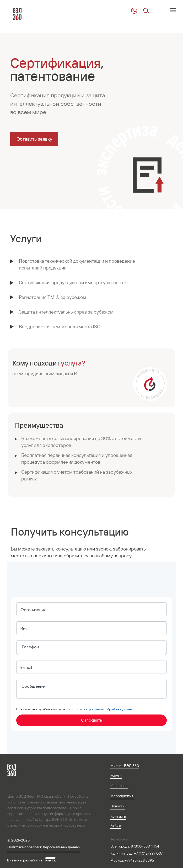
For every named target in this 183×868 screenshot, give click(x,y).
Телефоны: (119, 839)
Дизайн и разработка (25, 860)
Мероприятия (122, 796)
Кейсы (116, 825)
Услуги (116, 775)
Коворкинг (119, 786)
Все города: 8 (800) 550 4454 (135, 846)
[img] (134, 11)
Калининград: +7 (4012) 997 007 (136, 853)
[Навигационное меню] (173, 10)
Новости (117, 806)
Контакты (118, 816)
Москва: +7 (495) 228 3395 (132, 860)
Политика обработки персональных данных (44, 847)
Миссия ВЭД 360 (125, 766)
